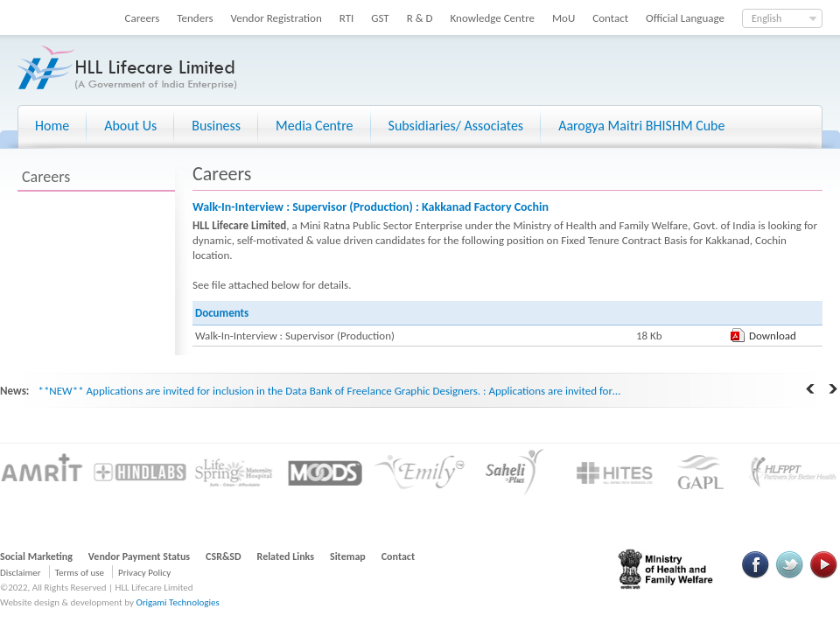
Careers (143, 18)
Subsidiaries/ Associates (456, 126)
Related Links (286, 556)
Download (773, 336)
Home (52, 126)
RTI (347, 18)
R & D (420, 18)
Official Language (685, 18)
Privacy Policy (144, 573)
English (766, 18)
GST (380, 18)
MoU (563, 18)
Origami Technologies (177, 602)
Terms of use (80, 573)
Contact (610, 18)
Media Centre (314, 126)
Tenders (195, 18)
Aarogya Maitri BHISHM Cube (641, 126)
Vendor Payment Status (139, 556)
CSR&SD (223, 556)
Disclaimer (21, 573)
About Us (130, 126)
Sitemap (348, 556)
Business (216, 126)
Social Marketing (36, 556)
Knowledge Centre (493, 18)
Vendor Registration (276, 18)
